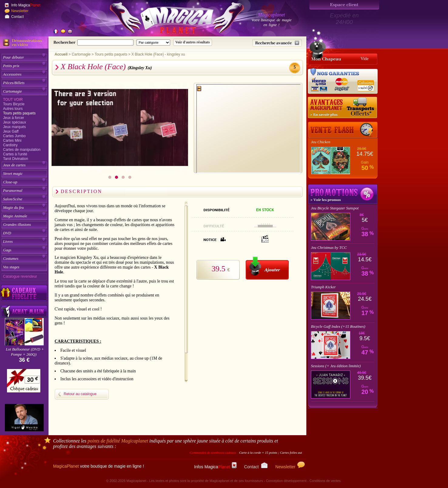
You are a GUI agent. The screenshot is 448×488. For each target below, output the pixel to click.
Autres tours (13, 109)
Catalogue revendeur (20, 276)
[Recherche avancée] (277, 43)
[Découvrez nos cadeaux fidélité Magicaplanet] (24, 293)
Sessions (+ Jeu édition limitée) (336, 366)
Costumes (11, 258)
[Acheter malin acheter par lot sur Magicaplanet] (24, 311)
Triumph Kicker (323, 287)
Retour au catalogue (80, 394)
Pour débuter (13, 57)
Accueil (61, 54)
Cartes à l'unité (15, 154)
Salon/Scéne (13, 199)
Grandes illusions (17, 224)
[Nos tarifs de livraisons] (343, 108)
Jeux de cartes (14, 165)
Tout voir (13, 100)
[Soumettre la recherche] (193, 42)
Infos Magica (215, 467)
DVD (7, 233)
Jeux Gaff (11, 131)
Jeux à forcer (13, 118)
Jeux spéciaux (15, 122)
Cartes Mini (12, 141)
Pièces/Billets (14, 83)
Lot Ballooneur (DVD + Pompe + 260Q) (25, 352)
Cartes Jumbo (14, 136)
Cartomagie (12, 91)
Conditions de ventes (325, 481)
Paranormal (13, 190)
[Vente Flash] (343, 130)
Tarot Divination (16, 159)
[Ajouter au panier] (267, 268)
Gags (7, 250)
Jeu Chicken (321, 142)
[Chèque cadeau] (24, 383)
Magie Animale (15, 216)
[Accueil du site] (170, 19)
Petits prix (11, 66)
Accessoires (12, 74)
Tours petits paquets (19, 113)
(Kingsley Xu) (140, 68)
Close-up (10, 182)
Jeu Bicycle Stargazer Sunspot (335, 208)
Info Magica (26, 5)
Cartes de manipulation (22, 150)
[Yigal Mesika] (24, 418)
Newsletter (20, 11)
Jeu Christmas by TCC (329, 247)
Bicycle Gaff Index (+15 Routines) (338, 326)
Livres (8, 241)
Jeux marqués (14, 127)
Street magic (13, 173)
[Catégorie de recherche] (153, 42)
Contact (17, 17)
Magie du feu (13, 207)
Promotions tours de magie (343, 194)
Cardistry (10, 145)
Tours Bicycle (14, 104)
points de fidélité (118, 441)
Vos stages (11, 267)
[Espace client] (344, 5)
